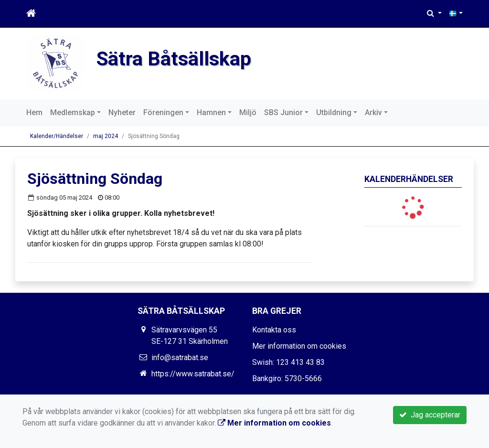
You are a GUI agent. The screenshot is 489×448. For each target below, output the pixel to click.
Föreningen (163, 112)
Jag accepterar (430, 415)
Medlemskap (73, 112)
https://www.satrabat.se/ (193, 374)
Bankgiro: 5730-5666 (287, 379)
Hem (34, 112)
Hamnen (211, 112)
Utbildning (334, 112)
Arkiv (373, 112)
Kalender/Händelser (57, 136)
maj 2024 (106, 136)
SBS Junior (283, 112)
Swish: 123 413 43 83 (288, 362)
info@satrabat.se (180, 357)
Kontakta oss (274, 330)
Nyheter (122, 112)
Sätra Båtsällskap (174, 59)
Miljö (248, 112)
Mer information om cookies (299, 346)
